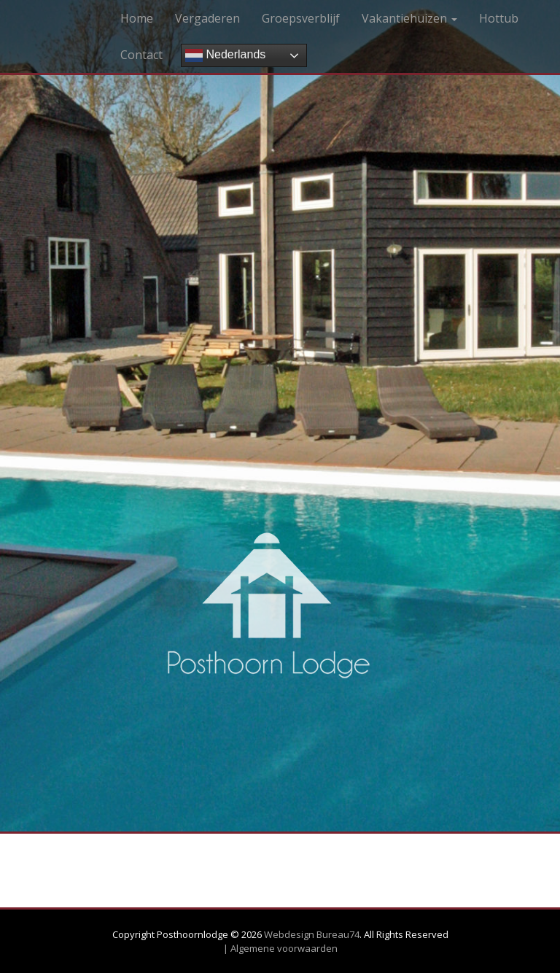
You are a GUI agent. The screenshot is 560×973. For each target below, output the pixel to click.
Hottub (499, 18)
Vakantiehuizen (409, 18)
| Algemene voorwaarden (280, 948)
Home (137, 18)
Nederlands (225, 55)
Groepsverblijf (301, 18)
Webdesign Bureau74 (312, 934)
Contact (141, 55)
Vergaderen (207, 18)
